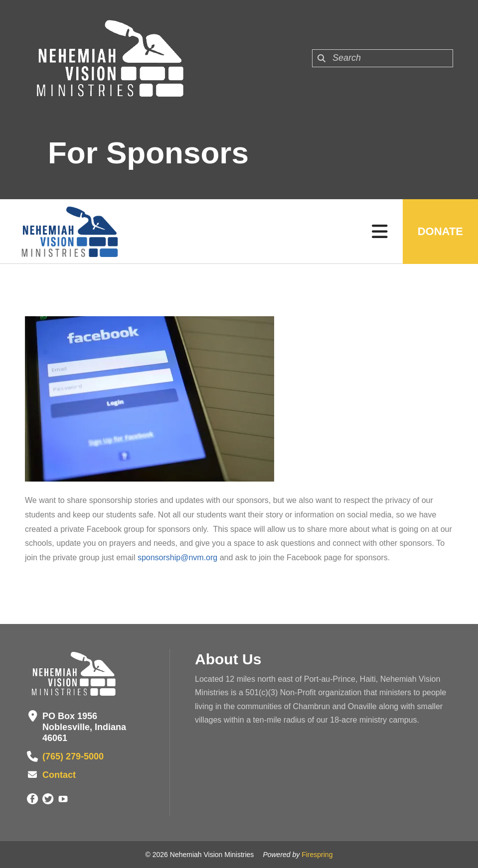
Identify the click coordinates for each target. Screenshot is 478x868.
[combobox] (383, 58)
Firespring (317, 855)
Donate (440, 231)
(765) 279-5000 (73, 756)
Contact (59, 775)
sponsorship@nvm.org (177, 558)
